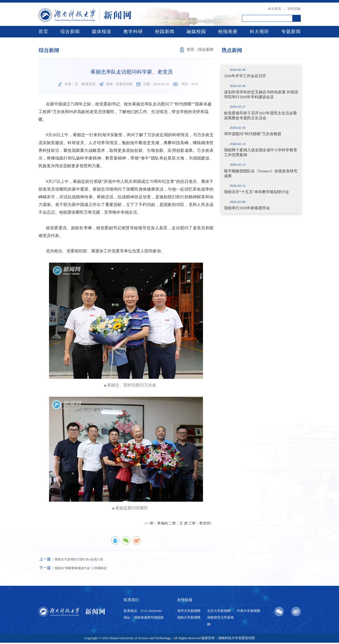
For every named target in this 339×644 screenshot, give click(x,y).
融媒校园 (196, 32)
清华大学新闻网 (189, 612)
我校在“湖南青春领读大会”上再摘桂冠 (79, 569)
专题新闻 (291, 32)
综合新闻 (70, 32)
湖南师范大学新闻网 (220, 622)
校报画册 (228, 32)
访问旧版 (294, 9)
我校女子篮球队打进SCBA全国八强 (77, 560)
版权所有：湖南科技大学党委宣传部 (228, 639)
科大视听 (259, 32)
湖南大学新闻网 (189, 619)
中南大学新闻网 (249, 612)
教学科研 (133, 32)
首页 (43, 32)
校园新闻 (165, 32)
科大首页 (275, 9)
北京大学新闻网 (219, 612)
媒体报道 (102, 32)
